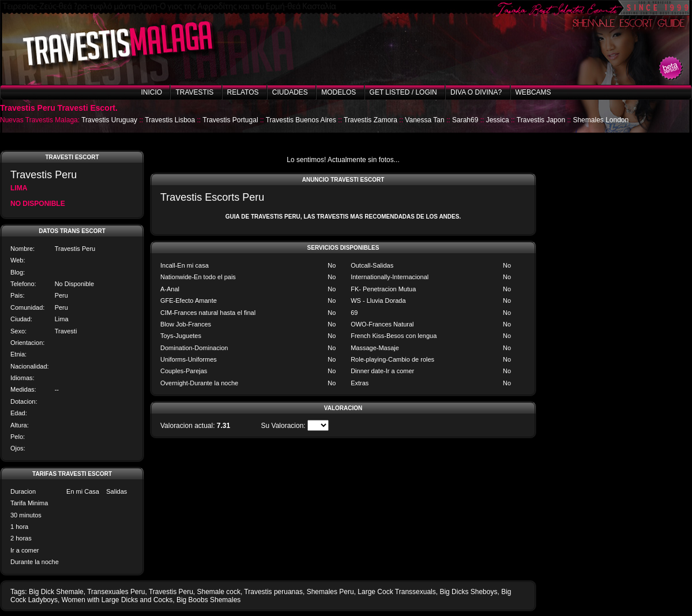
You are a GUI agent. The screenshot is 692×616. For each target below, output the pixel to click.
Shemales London (601, 120)
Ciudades (290, 92)
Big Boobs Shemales (208, 600)
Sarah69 (465, 120)
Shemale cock (219, 592)
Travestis (194, 92)
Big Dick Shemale (56, 592)
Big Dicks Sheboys (468, 592)
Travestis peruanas (273, 592)
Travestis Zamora (371, 120)
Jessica (498, 120)
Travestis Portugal (230, 120)
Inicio (151, 92)
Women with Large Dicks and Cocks (117, 600)
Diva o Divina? (476, 92)
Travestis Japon (541, 120)
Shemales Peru (330, 592)
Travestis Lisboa (170, 120)
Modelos (339, 92)
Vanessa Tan (424, 120)
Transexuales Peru (116, 592)
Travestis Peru (171, 592)
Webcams (533, 92)
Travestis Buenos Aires (301, 120)
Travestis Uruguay (109, 120)
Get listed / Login (403, 92)
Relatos (243, 92)
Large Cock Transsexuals (396, 592)
